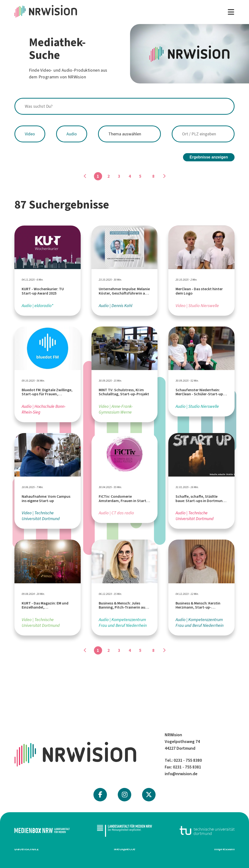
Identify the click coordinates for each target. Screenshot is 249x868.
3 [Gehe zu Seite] (119, 176)
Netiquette (125, 849)
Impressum (224, 849)
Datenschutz (27, 849)
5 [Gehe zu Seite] (140, 176)
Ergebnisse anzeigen (209, 157)
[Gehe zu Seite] (164, 176)
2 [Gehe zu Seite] (109, 176)
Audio (72, 134)
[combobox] (124, 106)
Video (30, 134)
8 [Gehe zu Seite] (153, 176)
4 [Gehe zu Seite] (130, 176)
